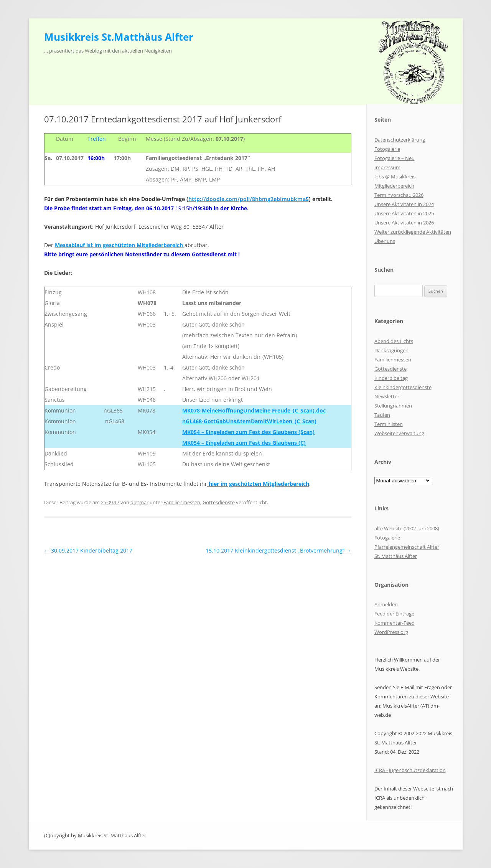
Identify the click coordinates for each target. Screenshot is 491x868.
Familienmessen (182, 502)
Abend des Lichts (394, 341)
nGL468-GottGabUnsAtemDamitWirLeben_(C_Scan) (249, 421)
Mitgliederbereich (394, 186)
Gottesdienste (219, 502)
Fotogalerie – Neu (395, 158)
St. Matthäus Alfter (396, 556)
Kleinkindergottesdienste (403, 387)
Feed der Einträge (394, 614)
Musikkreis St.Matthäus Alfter (119, 37)
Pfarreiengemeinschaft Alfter (407, 547)
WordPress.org (391, 632)
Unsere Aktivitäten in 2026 (404, 223)
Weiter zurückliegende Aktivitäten (413, 232)
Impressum (387, 167)
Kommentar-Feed (395, 623)
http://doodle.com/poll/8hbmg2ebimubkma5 (249, 199)
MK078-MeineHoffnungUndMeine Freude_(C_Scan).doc (254, 410)
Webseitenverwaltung (399, 433)
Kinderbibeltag (391, 378)
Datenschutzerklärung (400, 140)
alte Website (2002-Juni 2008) (407, 528)
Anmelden (386, 604)
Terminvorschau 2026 (399, 195)
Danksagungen (391, 350)
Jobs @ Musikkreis (395, 177)
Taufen (382, 415)
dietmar (139, 502)
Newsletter (387, 396)
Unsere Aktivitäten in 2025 (404, 213)
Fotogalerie (387, 149)
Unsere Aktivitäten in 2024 (404, 204)
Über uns (385, 241)
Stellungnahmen (393, 406)
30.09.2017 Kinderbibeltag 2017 (88, 550)
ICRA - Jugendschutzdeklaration (410, 770)
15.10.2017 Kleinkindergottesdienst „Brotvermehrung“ (278, 550)
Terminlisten (389, 424)
